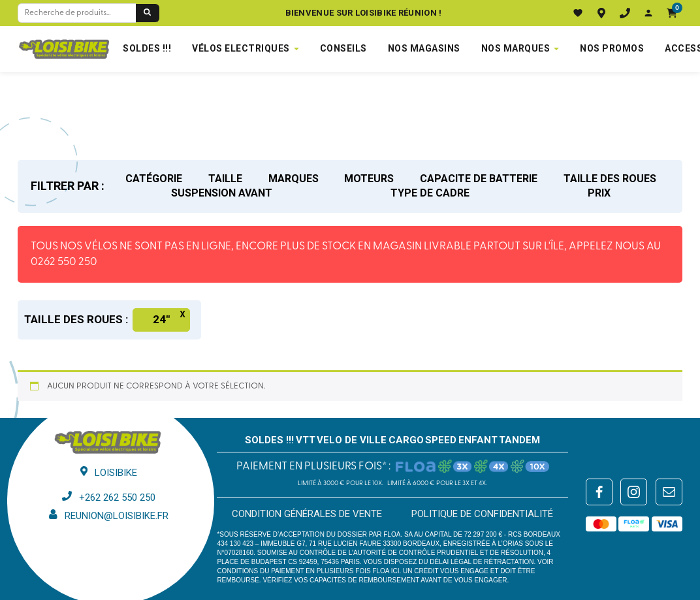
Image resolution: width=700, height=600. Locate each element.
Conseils (343, 48)
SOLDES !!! (147, 48)
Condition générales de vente (307, 514)
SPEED (441, 440)
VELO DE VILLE (352, 440)
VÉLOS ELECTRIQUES (241, 48)
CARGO (406, 440)
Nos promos (612, 48)
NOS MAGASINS (424, 48)
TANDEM (519, 440)
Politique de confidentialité (482, 514)
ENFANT (478, 440)
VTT (306, 440)
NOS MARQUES (516, 48)
